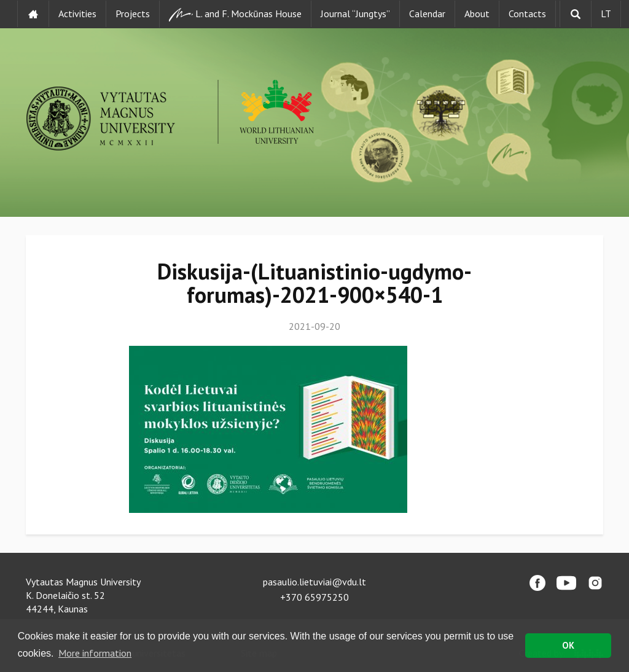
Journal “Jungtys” (355, 14)
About (477, 14)
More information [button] (95, 653)
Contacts (527, 14)
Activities (77, 14)
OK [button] (568, 645)
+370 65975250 (314, 597)
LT (606, 14)
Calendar (427, 14)
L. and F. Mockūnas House (235, 14)
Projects (133, 14)
